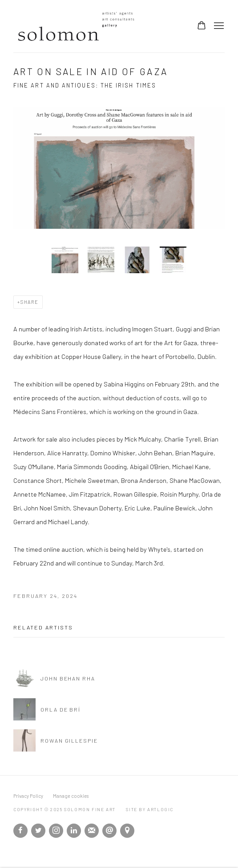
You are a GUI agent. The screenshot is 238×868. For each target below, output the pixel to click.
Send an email (109, 831)
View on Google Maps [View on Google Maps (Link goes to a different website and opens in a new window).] (127, 831)
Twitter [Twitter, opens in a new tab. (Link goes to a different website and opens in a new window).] (38, 831)
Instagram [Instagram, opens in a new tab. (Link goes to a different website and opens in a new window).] (56, 831)
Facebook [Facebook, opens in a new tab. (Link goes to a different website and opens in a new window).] (20, 831)
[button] (65, 260)
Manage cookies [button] (71, 796)
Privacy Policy (28, 796)
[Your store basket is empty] (202, 26)
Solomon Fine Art (80, 26)
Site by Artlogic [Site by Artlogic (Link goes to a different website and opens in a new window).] (150, 809)
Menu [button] (218, 26)
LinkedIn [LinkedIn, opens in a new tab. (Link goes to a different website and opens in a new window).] (74, 831)
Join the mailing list (92, 831)
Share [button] (30, 302)
